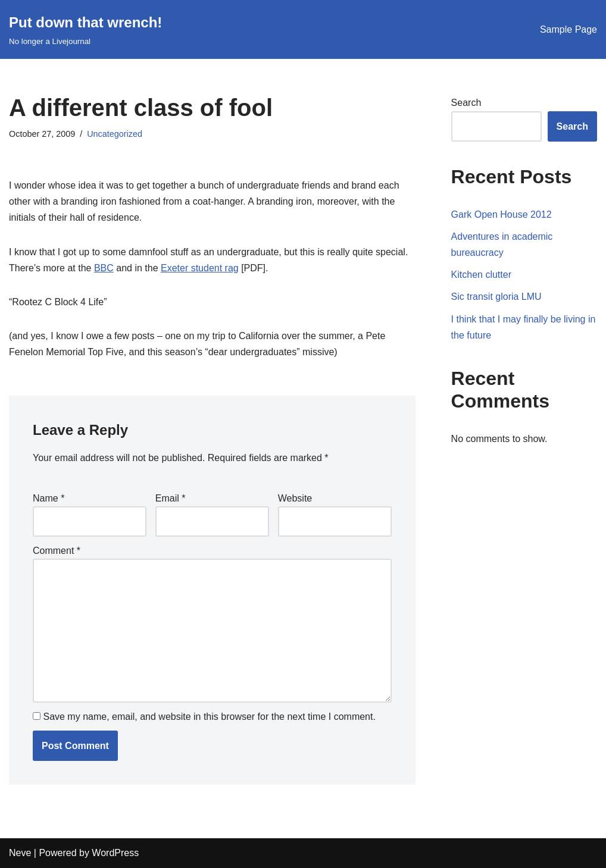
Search (466, 103)
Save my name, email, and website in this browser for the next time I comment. (209, 717)
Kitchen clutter (481, 275)
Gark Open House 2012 (502, 214)
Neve (20, 853)
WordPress (115, 853)
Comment (57, 551)
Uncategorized (115, 134)
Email (171, 498)
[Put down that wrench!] (85, 29)
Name (49, 498)
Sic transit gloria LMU (496, 297)
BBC (104, 268)
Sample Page (568, 29)
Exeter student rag (200, 268)
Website (295, 498)
